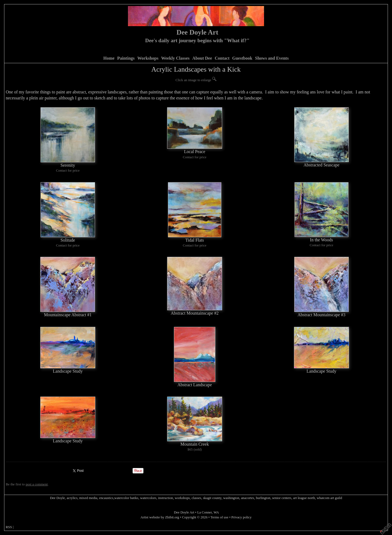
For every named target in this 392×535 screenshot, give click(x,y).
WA (216, 512)
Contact (222, 58)
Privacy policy (241, 517)
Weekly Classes (175, 58)
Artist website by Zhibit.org (160, 517)
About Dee (202, 58)
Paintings (126, 58)
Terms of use (219, 517)
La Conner (204, 512)
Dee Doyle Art (197, 32)
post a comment (37, 484)
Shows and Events (272, 58)
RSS (9, 527)
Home (109, 58)
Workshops (148, 58)
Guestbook (242, 58)
